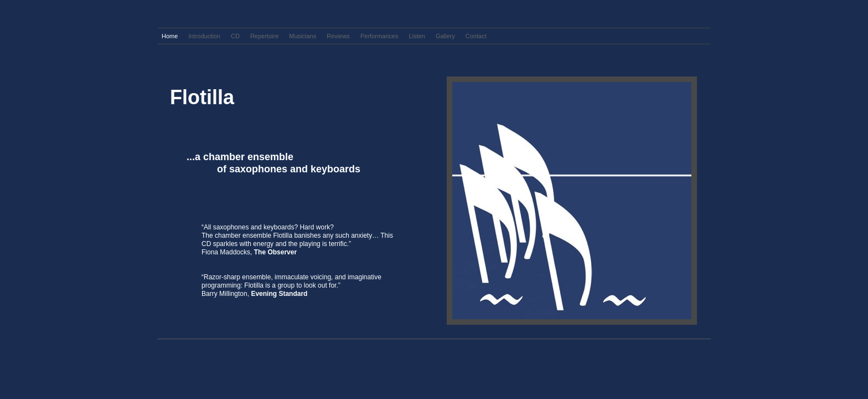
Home (170, 36)
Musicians (303, 36)
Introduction (205, 36)
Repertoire (265, 36)
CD (236, 36)
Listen (417, 36)
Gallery (446, 36)
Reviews (339, 36)
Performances (380, 36)
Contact (476, 36)
